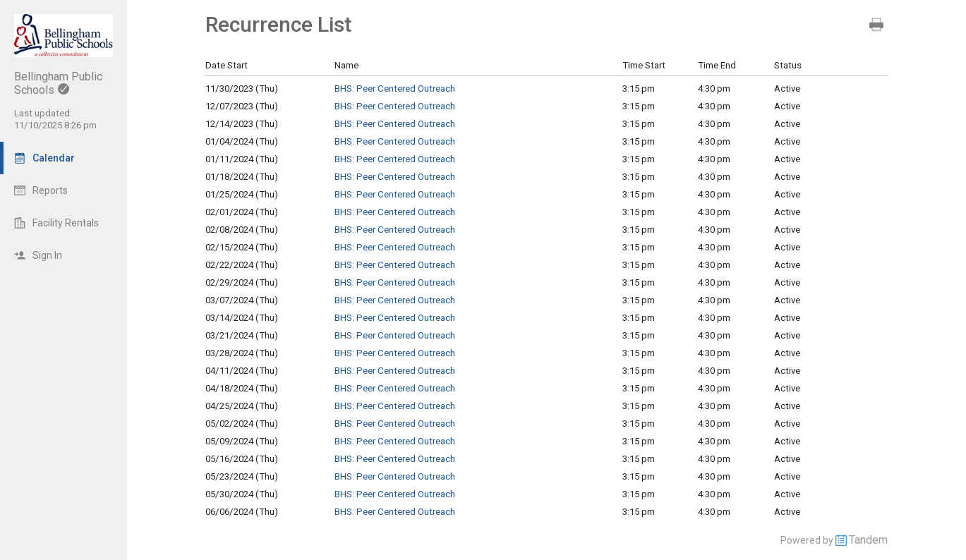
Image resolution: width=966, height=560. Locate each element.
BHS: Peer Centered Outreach (395, 89)
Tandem (868, 540)
